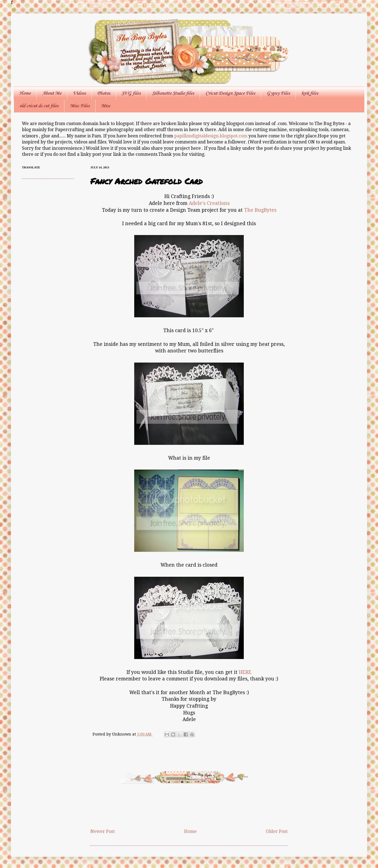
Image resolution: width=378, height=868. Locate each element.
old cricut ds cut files (39, 106)
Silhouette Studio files (173, 93)
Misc (106, 106)
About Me (52, 93)
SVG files (131, 93)
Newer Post (103, 831)
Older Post (277, 831)
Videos (79, 93)
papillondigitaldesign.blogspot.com (211, 136)
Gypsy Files (278, 93)
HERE (245, 672)
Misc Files (80, 106)
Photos (104, 93)
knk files (310, 93)
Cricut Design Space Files (230, 93)
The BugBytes (260, 210)
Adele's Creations (209, 203)
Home (25, 93)
